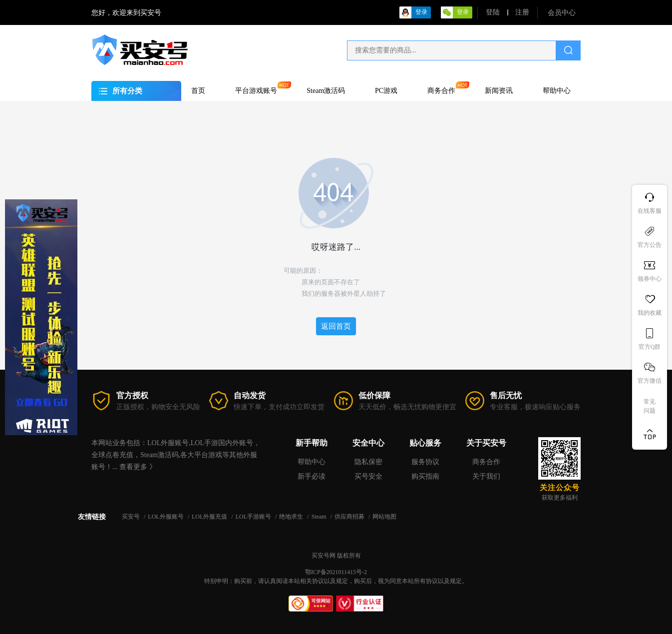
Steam (320, 517)
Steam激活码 (326, 91)
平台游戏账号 (256, 91)
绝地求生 (292, 517)
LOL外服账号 (166, 517)
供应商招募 (350, 517)
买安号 (132, 517)
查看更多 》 (138, 467)
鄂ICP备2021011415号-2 (336, 572)
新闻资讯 (499, 91)
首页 (198, 91)
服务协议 (425, 462)
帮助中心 (557, 91)
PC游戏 (386, 91)
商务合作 (441, 91)
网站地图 (384, 517)
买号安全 (368, 476)
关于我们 (486, 476)
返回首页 (336, 326)
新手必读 (312, 476)
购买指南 (425, 476)
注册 (522, 12)
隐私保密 (368, 462)
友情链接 (92, 517)
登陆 (493, 12)
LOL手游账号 (254, 517)
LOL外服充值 (210, 517)
